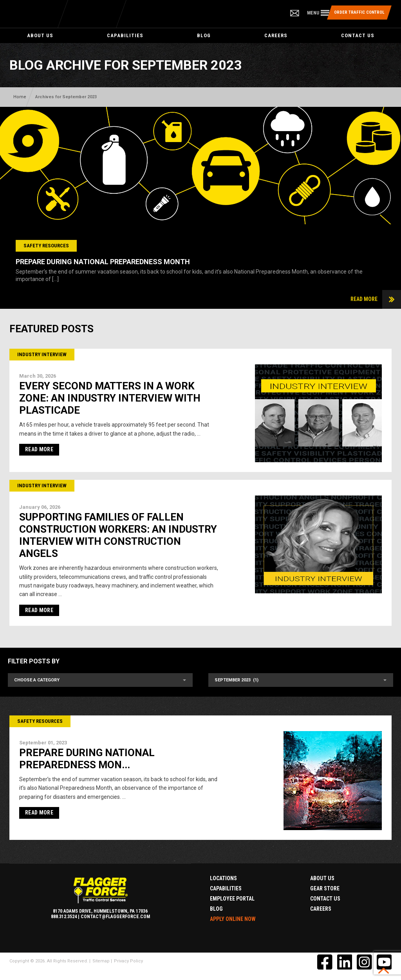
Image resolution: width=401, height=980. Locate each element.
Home (20, 97)
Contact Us (358, 35)
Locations (223, 878)
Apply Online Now (233, 919)
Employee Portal (232, 899)
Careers (276, 35)
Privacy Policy (128, 961)
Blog (204, 35)
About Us (40, 35)
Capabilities (125, 35)
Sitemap (101, 961)
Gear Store (325, 888)
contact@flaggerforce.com (115, 917)
